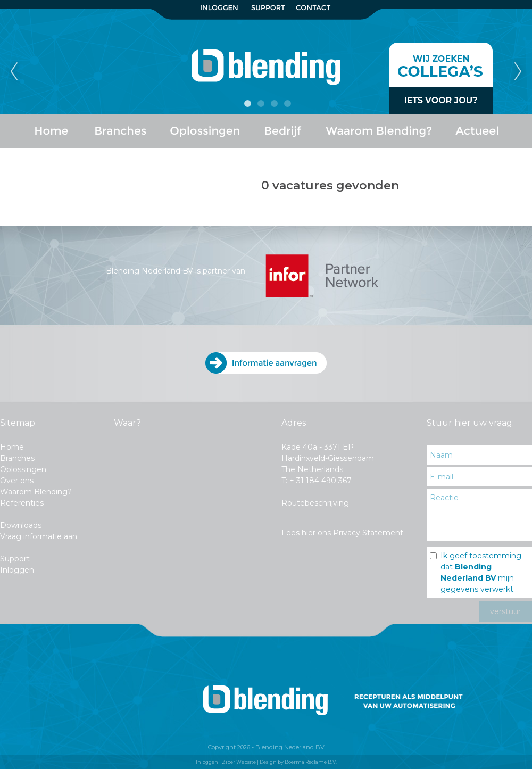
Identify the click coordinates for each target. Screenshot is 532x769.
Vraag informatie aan (39, 536)
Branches (17, 458)
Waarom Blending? (36, 492)
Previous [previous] (14, 72)
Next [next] (518, 72)
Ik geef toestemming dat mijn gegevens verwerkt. (481, 572)
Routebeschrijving (315, 503)
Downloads (21, 525)
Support (15, 559)
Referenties (22, 503)
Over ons (17, 481)
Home (12, 447)
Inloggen (17, 570)
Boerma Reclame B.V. (311, 762)
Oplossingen (23, 469)
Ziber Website (239, 762)
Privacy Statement (368, 533)
